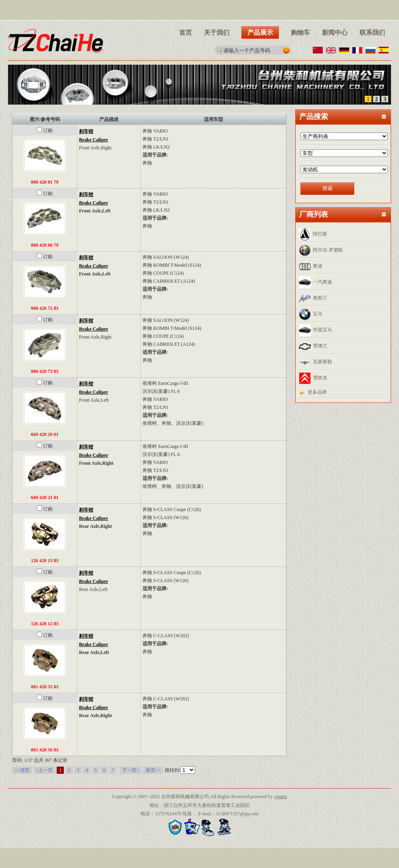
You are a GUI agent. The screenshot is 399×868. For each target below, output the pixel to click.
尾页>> (153, 770)
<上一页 (44, 770)
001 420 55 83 (45, 687)
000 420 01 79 (45, 182)
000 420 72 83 (45, 308)
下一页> (131, 770)
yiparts (280, 797)
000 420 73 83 (45, 371)
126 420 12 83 (45, 624)
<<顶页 (22, 770)
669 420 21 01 (45, 497)
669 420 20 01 (45, 434)
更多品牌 (317, 392)
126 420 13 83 (45, 561)
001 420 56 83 (45, 750)
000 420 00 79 (45, 245)
